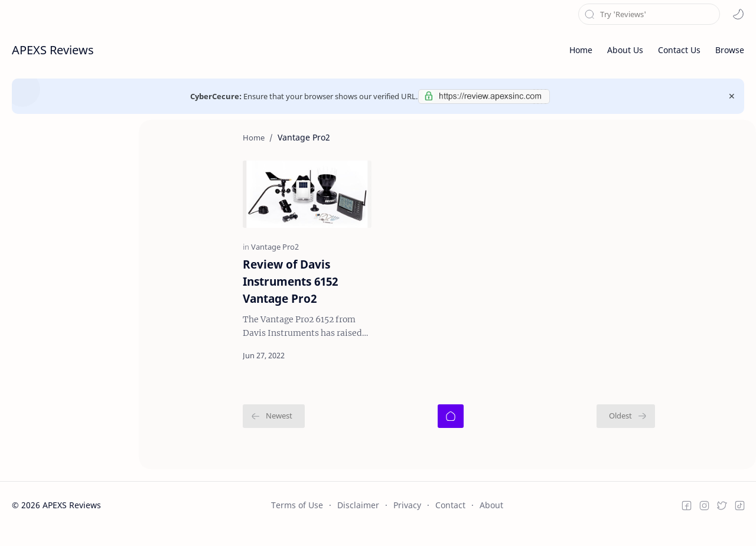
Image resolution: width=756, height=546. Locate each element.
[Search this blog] (649, 14)
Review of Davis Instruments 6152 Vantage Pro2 (246, 304)
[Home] (451, 430)
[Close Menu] (732, 96)
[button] (738, 14)
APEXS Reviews (53, 50)
